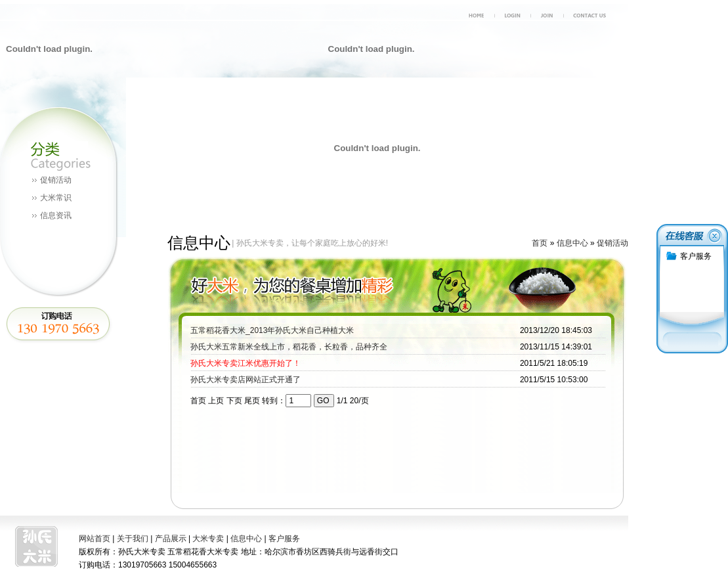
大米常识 (56, 198)
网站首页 (95, 539)
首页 (540, 243)
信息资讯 (56, 215)
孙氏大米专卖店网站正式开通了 (246, 380)
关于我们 (133, 539)
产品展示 (171, 539)
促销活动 (56, 180)
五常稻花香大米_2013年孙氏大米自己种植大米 (272, 330)
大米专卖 (208, 539)
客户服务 (284, 539)
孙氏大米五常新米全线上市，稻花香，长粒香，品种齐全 (289, 347)
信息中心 (572, 243)
